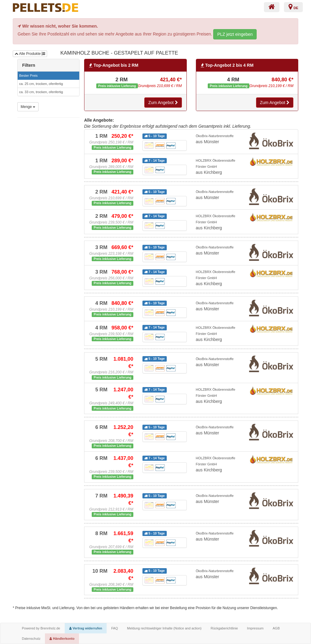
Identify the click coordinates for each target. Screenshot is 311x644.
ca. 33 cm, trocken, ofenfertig (41, 92)
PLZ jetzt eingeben (235, 34)
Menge (28, 107)
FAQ (114, 628)
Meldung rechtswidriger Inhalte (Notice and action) (164, 628)
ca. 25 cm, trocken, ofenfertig (41, 84)
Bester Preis (28, 76)
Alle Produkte (30, 54)
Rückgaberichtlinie (224, 628)
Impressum (255, 628)
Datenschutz (31, 639)
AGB (276, 628)
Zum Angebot (163, 103)
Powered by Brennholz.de (41, 628)
